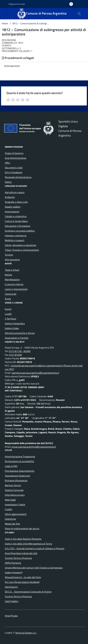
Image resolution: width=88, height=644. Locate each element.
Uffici (7, 163)
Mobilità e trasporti (15, 240)
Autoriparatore (12, 66)
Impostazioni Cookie (15, 504)
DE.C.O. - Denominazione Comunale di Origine (28, 592)
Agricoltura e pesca (15, 192)
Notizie (8, 275)
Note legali (10, 500)
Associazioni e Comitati (17, 338)
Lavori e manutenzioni (16, 289)
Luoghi (8, 314)
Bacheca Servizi (13, 485)
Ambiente (10, 197)
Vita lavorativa (12, 260)
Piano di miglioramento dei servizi (22, 528)
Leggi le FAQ (11, 466)
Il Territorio (10, 319)
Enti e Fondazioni (14, 172)
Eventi (8, 309)
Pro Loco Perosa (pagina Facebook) (22, 582)
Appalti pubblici (13, 207)
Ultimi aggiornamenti (16, 514)
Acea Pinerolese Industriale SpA (21, 553)
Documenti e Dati (14, 168)
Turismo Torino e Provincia (18, 558)
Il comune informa (14, 284)
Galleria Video (12, 328)
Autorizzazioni (12, 212)
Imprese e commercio (16, 236)
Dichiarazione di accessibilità (19, 461)
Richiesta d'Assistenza (16, 480)
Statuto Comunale (14, 490)
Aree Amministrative (15, 158)
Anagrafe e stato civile (16, 202)
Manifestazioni (12, 279)
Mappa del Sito (12, 524)
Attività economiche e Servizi (20, 333)
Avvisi (8, 299)
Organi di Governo (14, 153)
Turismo (9, 255)
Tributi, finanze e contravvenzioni (22, 250)
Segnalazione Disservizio (17, 476)
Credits (8, 509)
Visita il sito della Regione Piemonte (23, 539)
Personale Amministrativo (18, 177)
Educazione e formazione (18, 226)
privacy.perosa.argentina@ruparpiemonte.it (34, 447)
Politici (8, 182)
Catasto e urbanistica (16, 216)
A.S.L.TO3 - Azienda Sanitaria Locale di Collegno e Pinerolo (35, 548)
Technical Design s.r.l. (26, 633)
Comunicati (11, 294)
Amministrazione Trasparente (20, 456)
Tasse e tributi (12, 270)
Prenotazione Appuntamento (20, 471)
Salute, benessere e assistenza (20, 245)
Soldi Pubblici (12, 601)
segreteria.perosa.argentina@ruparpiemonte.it (35, 373)
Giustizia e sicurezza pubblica (20, 231)
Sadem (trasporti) (14, 572)
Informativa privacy (15, 495)
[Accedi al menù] (3, 13)
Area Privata (11, 616)
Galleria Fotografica (15, 323)
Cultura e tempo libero (16, 221)
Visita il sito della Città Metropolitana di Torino (28, 544)
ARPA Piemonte (13, 563)
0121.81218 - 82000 (20, 351)
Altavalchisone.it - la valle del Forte (23, 577)
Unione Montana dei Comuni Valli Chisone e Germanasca (34, 568)
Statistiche (10, 519)
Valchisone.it (11, 587)
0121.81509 (15, 355)
